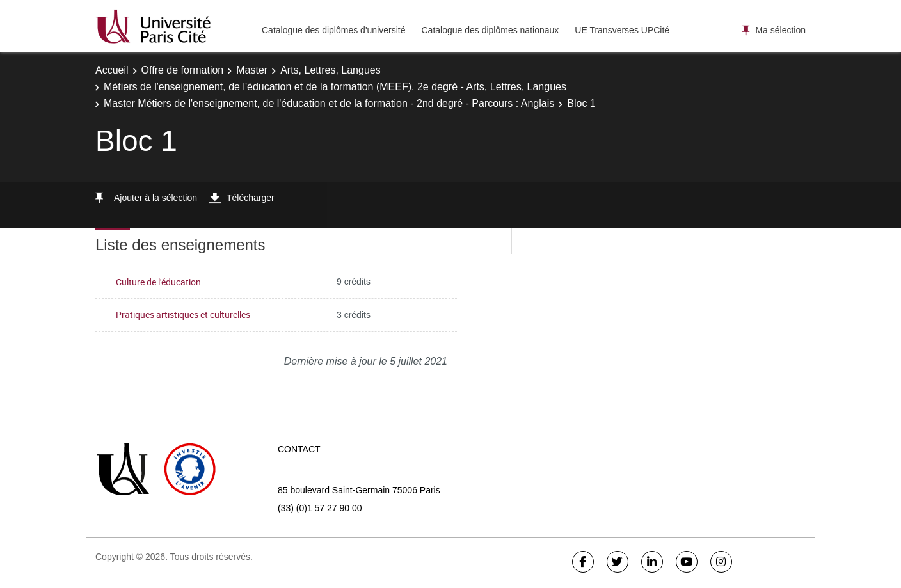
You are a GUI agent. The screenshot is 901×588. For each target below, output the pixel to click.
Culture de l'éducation (158, 282)
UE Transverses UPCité (622, 30)
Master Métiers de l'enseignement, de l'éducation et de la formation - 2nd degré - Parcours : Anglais (329, 103)
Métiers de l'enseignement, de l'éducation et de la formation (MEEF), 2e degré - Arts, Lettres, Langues (335, 87)
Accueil (112, 70)
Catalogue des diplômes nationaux (490, 30)
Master (252, 70)
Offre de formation (183, 70)
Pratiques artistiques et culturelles (183, 314)
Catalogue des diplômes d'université (333, 30)
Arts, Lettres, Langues (331, 70)
